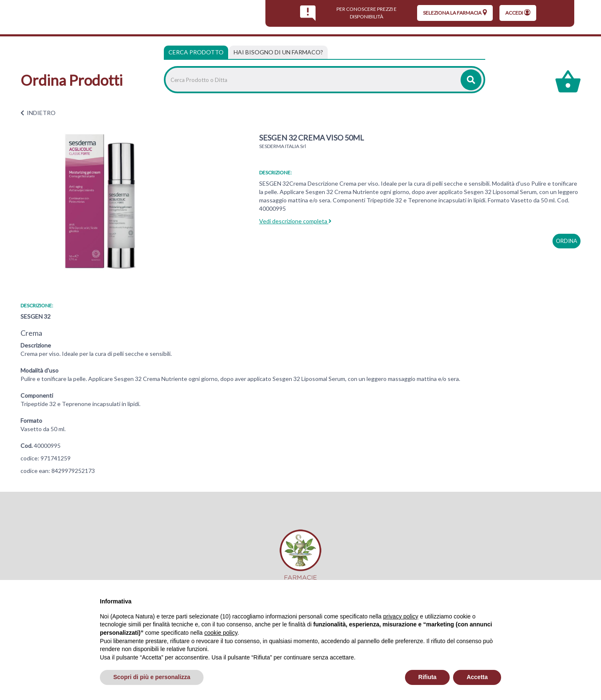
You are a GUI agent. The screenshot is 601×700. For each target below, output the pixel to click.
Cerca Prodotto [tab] (196, 52)
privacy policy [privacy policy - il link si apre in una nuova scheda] (401, 616)
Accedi (518, 13)
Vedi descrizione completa (295, 221)
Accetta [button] (477, 677)
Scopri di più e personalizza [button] (152, 677)
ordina (567, 241)
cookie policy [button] (221, 633)
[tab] (278, 52)
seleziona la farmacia (455, 13)
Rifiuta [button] (428, 677)
